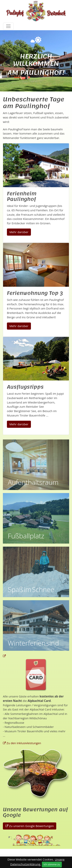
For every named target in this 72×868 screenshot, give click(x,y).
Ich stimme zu (52, 864)
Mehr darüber (19, 232)
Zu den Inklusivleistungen (24, 743)
